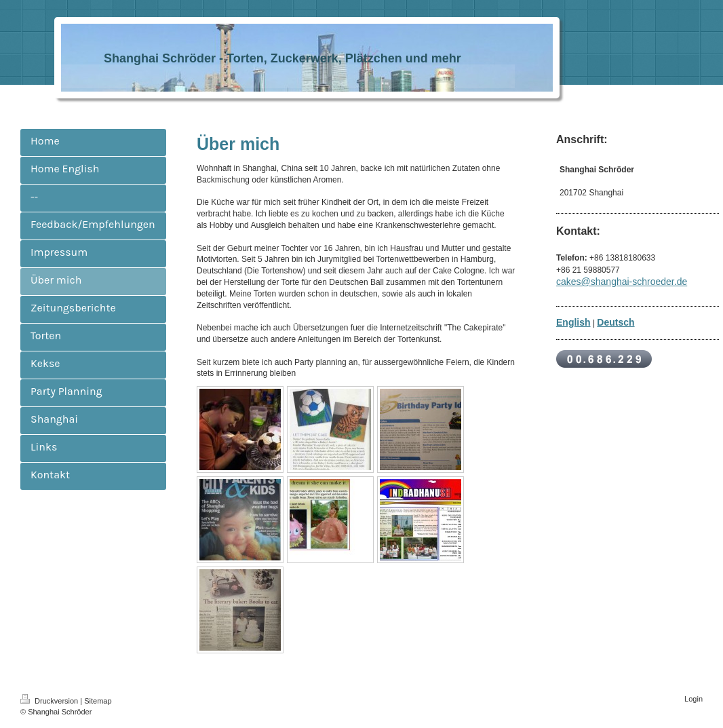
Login (693, 699)
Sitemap (98, 701)
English (573, 322)
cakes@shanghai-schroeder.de (622, 282)
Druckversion (50, 701)
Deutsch (615, 322)
